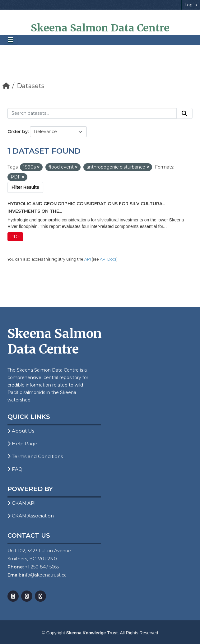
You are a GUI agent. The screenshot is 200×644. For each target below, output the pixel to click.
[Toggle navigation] (11, 40)
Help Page (22, 444)
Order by (18, 132)
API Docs (108, 259)
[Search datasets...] (92, 114)
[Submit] (184, 114)
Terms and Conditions (35, 456)
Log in (191, 5)
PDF (15, 237)
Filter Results (25, 187)
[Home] (6, 86)
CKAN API (22, 503)
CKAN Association (31, 516)
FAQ (15, 469)
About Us (21, 431)
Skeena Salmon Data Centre (100, 28)
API (88, 259)
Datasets (31, 86)
